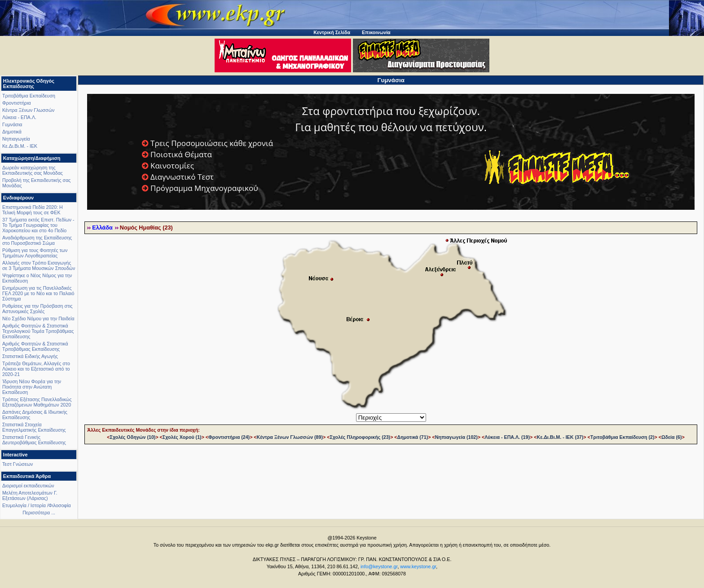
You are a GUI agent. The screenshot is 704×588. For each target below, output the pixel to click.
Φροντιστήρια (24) (229, 437)
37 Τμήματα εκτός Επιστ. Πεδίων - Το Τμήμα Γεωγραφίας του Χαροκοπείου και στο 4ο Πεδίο (38, 225)
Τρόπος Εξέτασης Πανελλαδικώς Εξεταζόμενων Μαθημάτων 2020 (37, 402)
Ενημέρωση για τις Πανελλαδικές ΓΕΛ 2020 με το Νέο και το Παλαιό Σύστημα (38, 293)
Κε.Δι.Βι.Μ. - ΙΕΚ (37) (560, 437)
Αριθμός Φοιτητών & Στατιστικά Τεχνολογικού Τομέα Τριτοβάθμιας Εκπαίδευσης (38, 331)
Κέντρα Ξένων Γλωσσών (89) (290, 437)
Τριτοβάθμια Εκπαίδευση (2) (623, 437)
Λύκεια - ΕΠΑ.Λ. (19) (507, 437)
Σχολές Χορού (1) (182, 437)
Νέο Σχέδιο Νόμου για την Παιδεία (38, 318)
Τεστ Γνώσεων (18, 464)
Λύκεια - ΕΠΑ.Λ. (19, 117)
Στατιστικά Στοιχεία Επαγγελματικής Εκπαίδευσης (34, 427)
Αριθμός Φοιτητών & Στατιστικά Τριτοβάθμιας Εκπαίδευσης (35, 346)
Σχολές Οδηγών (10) (132, 437)
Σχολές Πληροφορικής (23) (360, 437)
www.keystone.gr (418, 566)
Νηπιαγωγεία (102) (456, 437)
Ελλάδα (102, 228)
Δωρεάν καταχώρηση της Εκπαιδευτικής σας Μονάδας (33, 170)
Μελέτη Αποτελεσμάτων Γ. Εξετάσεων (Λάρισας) (30, 495)
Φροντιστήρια (17, 103)
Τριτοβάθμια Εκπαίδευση (29, 96)
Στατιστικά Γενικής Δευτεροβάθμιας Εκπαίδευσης (34, 440)
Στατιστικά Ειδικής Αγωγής (30, 356)
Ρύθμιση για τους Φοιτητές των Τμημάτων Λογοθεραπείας (35, 253)
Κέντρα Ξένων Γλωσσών (28, 110)
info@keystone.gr (379, 566)
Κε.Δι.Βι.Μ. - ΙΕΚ (20, 146)
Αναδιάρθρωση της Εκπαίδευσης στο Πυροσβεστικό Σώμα (37, 240)
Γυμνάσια (12, 124)
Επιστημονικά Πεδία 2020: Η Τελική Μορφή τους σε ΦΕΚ (33, 210)
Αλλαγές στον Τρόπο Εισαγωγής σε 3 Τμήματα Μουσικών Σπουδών (39, 265)
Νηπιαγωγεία (16, 139)
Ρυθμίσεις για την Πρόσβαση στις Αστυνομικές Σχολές (37, 309)
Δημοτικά (12, 132)
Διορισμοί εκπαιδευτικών (28, 486)
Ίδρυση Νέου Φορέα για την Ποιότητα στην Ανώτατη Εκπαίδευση (32, 387)
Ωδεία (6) (672, 437)
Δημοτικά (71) (413, 437)
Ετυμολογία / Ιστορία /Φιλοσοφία (37, 505)
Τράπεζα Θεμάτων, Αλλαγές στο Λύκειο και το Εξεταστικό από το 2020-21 (36, 369)
